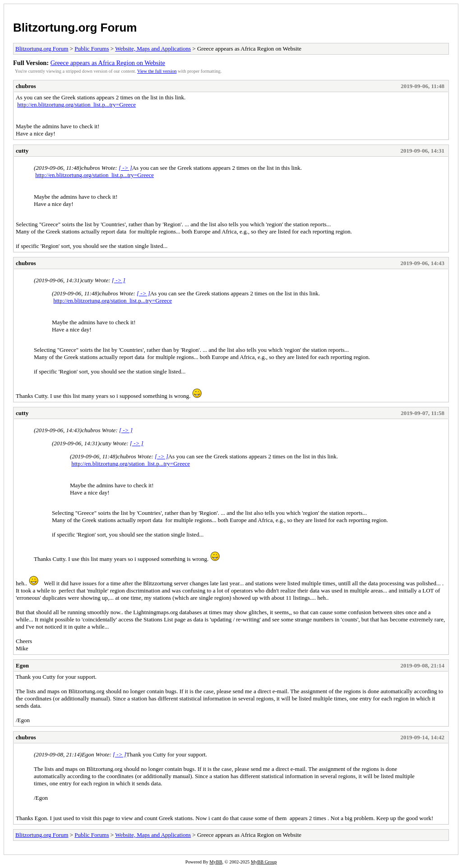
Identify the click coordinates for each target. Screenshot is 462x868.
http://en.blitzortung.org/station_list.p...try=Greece (76, 105)
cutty (22, 151)
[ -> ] (125, 168)
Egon (22, 665)
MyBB (216, 862)
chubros (26, 86)
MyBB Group (264, 862)
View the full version (157, 71)
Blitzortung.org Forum (75, 28)
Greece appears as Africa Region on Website (108, 63)
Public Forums (92, 49)
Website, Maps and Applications (153, 49)
